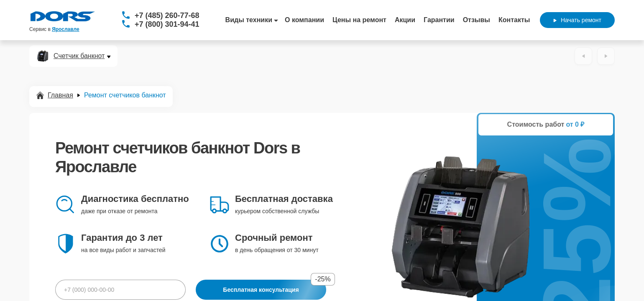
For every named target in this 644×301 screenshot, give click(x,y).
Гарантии (439, 20)
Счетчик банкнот (79, 56)
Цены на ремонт (359, 20)
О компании (304, 20)
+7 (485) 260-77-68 (167, 15)
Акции (405, 20)
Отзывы (477, 20)
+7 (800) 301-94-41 (167, 24)
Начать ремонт (577, 20)
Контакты (514, 20)
